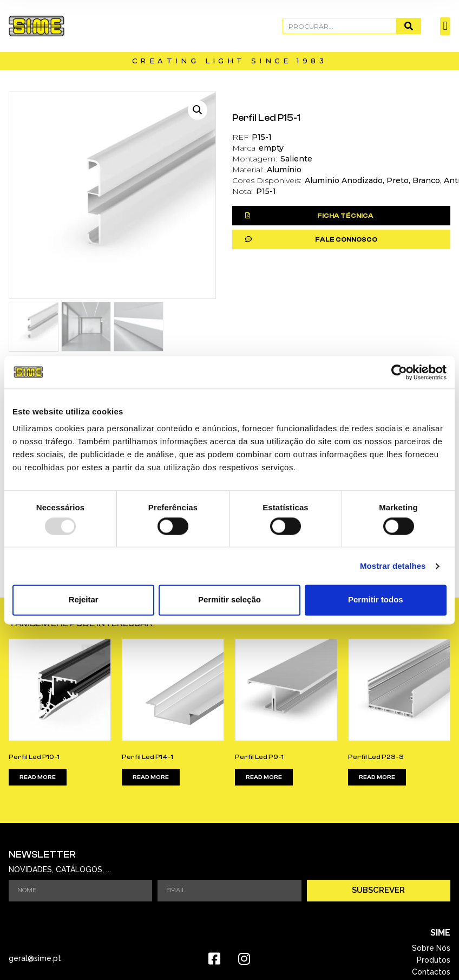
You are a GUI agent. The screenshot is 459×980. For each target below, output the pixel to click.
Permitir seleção (229, 600)
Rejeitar (84, 600)
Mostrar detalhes (393, 566)
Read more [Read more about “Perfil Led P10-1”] (38, 778)
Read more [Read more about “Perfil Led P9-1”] (264, 778)
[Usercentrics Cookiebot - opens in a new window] (399, 372)
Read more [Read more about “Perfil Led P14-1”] (151, 778)
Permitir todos (376, 600)
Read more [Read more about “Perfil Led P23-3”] (377, 778)
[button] (445, 26)
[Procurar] (408, 26)
